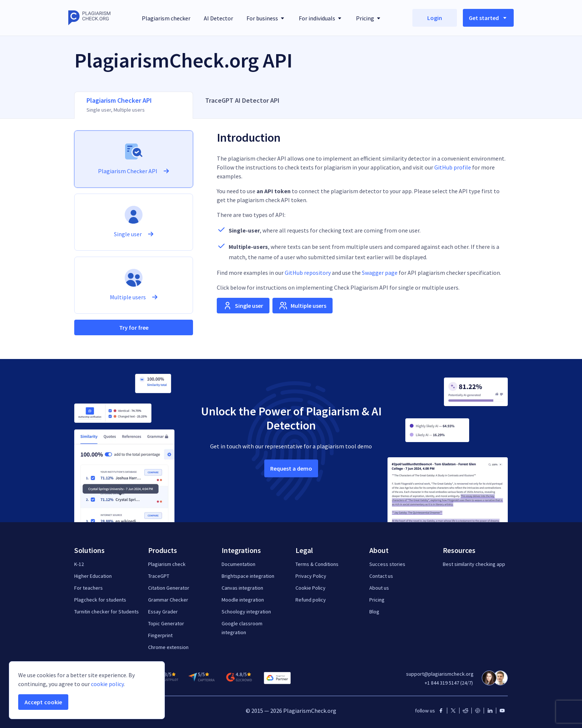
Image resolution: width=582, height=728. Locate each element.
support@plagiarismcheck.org (440, 674)
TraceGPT (159, 576)
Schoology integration (246, 612)
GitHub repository (308, 273)
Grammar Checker (168, 600)
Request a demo (291, 468)
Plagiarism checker (166, 18)
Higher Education (93, 576)
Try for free (134, 327)
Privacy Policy (311, 576)
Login (435, 18)
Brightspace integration (248, 576)
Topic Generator (166, 623)
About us (379, 588)
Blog (374, 612)
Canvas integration (242, 588)
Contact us (381, 576)
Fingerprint (160, 635)
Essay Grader (163, 612)
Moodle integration (243, 600)
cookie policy (107, 684)
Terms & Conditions (317, 564)
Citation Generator (169, 588)
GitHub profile (453, 167)
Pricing (377, 600)
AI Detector (218, 18)
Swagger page (380, 273)
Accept (43, 702)
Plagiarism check (167, 564)
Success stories (387, 564)
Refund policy (311, 600)
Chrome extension (168, 647)
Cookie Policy (310, 588)
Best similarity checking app (474, 564)
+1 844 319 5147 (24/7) (449, 683)
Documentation (238, 564)
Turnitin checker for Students (107, 612)
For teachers (89, 588)
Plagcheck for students (100, 600)
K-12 (79, 564)
